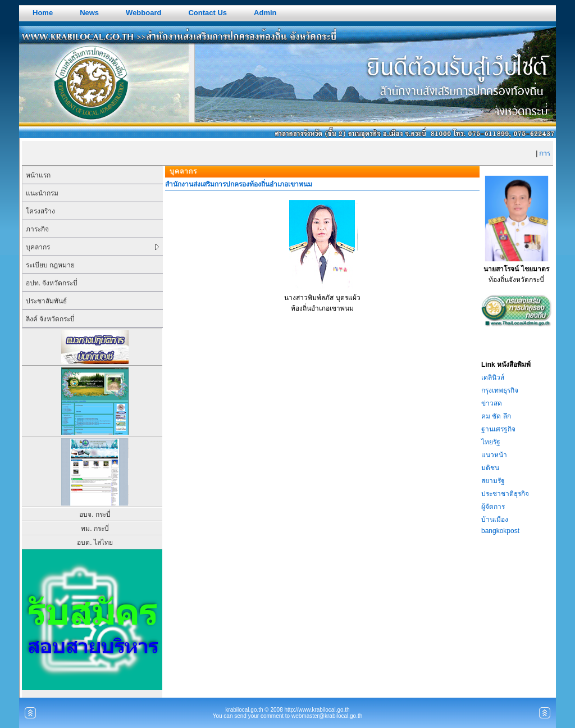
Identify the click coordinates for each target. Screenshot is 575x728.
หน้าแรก (38, 175)
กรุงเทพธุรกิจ (500, 390)
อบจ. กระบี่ (95, 515)
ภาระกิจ (37, 229)
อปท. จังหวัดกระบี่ (52, 283)
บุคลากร (38, 247)
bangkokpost (500, 531)
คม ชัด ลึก (496, 416)
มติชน (490, 468)
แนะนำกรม (42, 193)
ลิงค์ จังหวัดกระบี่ (50, 319)
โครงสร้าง (40, 211)
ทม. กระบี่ (95, 529)
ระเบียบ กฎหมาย (50, 265)
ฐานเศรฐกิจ (498, 429)
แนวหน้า (494, 455)
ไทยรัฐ (491, 442)
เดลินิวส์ (493, 377)
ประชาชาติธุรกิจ (505, 494)
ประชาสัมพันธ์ (46, 301)
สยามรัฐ (493, 481)
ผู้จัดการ (493, 507)
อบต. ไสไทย (95, 543)
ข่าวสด (492, 403)
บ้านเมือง (495, 520)
